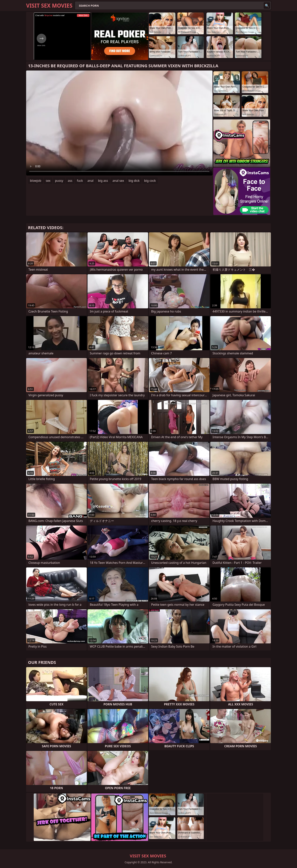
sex (48, 181)
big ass (103, 181)
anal (91, 181)
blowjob (36, 181)
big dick (134, 181)
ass (70, 181)
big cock (150, 181)
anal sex (118, 181)
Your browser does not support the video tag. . (119, 123)
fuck (80, 181)
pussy (59, 181)
